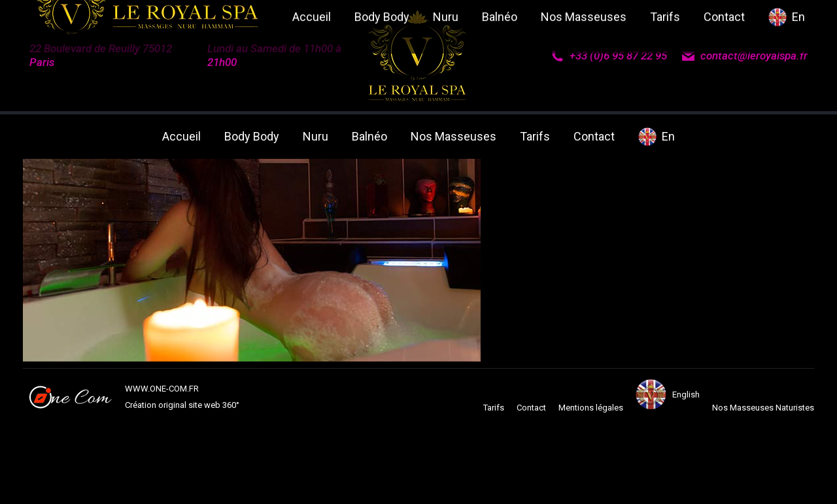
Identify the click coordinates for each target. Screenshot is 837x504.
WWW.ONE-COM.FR (162, 389)
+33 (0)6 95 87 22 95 (609, 56)
